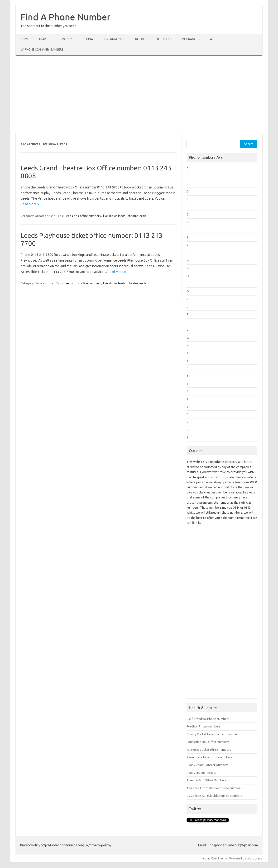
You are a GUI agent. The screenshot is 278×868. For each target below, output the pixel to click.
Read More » (30, 204)
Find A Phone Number (65, 17)
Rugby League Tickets (201, 773)
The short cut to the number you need (48, 26)
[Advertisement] (139, 95)
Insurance (190, 39)
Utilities (163, 39)
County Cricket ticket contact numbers (213, 734)
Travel (44, 39)
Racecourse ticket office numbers (209, 757)
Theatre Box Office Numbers (206, 780)
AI (211, 39)
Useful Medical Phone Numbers (208, 719)
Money (67, 39)
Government (113, 39)
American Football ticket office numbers (214, 788)
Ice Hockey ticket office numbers (209, 750)
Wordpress (254, 858)
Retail (140, 39)
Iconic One (210, 858)
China (89, 39)
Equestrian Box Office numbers (208, 742)
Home (25, 39)
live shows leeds (114, 216)
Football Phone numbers (204, 726)
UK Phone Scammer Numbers (42, 49)
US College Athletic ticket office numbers (214, 796)
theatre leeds (137, 216)
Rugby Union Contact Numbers (208, 765)
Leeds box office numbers (83, 216)
